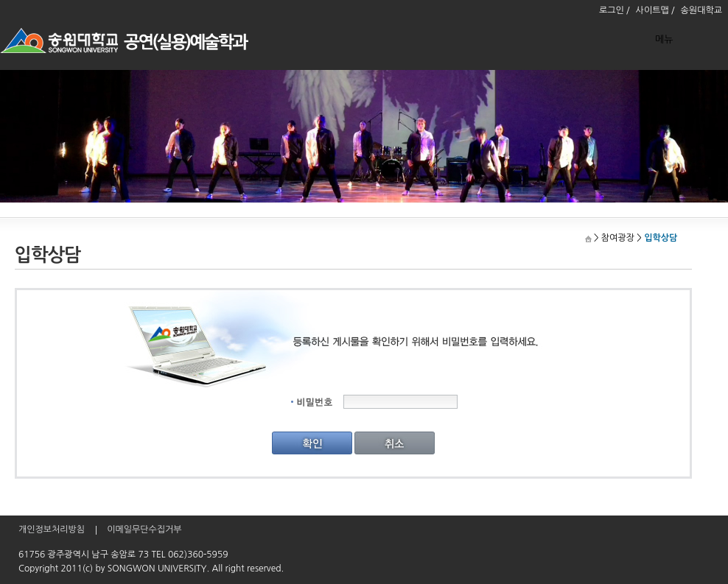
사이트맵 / (655, 10)
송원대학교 (701, 10)
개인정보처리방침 (52, 530)
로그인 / (615, 10)
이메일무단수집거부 (144, 530)
